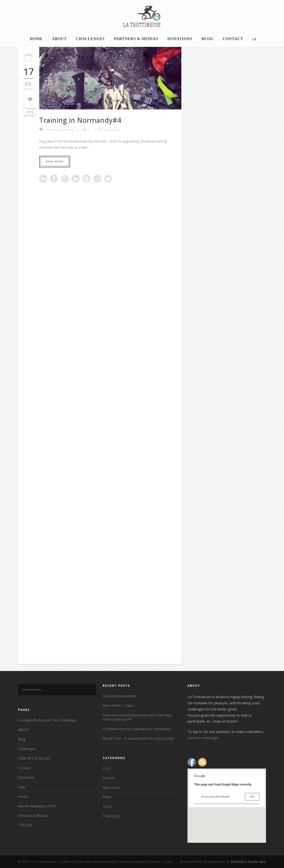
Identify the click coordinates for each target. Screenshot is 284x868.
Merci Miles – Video (118, 706)
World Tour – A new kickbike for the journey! (138, 738)
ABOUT (59, 39)
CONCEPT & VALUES (34, 758)
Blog (207, 39)
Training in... (113, 130)
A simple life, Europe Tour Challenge (47, 720)
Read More (55, 161)
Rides (107, 797)
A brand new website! (120, 696)
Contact (233, 39)
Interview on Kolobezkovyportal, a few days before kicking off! (137, 717)
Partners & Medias (136, 39)
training (68, 130)
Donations (180, 39)
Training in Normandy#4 (80, 120)
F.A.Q (106, 768)
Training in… (113, 816)
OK (252, 797)
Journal (108, 778)
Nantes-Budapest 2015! (37, 806)
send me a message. (203, 738)
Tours (108, 806)
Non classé (111, 787)
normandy (53, 130)
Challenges (90, 39)
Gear (22, 787)
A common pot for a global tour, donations (137, 729)
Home (36, 39)
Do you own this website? (216, 797)
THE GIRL (26, 825)
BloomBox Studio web (248, 862)
